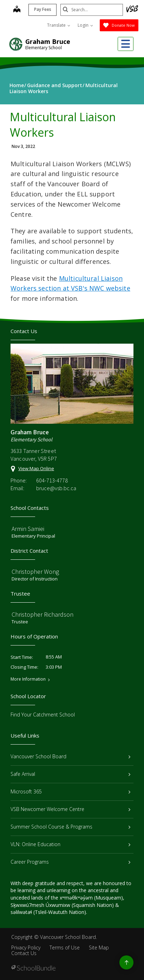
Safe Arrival (70, 774)
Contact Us (24, 953)
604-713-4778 (52, 480)
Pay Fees (42, 9)
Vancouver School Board (70, 756)
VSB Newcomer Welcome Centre (70, 809)
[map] (16, 10)
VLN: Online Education (70, 844)
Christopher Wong (35, 572)
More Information (28, 679)
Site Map (99, 947)
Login (85, 25)
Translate (59, 25)
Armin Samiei (28, 529)
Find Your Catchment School (43, 715)
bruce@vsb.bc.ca (56, 488)
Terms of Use (65, 947)
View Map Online (36, 468)
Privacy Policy (26, 947)
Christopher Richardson (42, 614)
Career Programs (70, 862)
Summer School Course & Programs (70, 827)
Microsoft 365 (70, 791)
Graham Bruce (48, 41)
